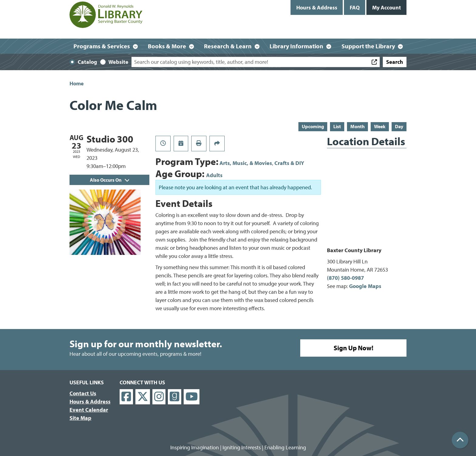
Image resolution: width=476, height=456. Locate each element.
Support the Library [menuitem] (368, 46)
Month (357, 126)
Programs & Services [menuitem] (102, 46)
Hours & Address (317, 7)
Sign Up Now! (354, 348)
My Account (387, 7)
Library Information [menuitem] (296, 46)
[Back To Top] (460, 440)
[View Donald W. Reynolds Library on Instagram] (159, 397)
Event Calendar (89, 410)
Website (118, 62)
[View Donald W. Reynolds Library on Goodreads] (175, 397)
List (337, 126)
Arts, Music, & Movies (246, 163)
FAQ (355, 7)
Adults (214, 175)
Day (399, 126)
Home (77, 83)
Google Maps (365, 286)
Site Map (80, 418)
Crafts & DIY (289, 163)
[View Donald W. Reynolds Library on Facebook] (126, 397)
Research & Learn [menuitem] (228, 46)
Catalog (87, 62)
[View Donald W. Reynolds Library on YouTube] (192, 397)
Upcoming (313, 126)
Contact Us (83, 393)
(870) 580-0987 (345, 278)
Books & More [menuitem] (167, 46)
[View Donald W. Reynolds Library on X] (143, 397)
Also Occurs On (109, 180)
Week (380, 126)
